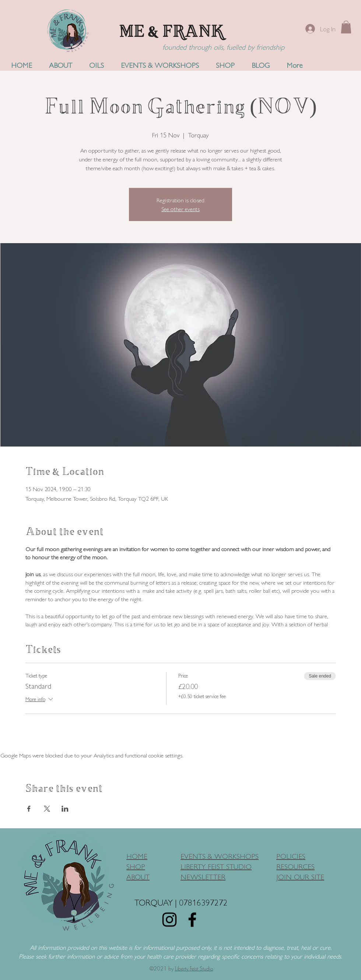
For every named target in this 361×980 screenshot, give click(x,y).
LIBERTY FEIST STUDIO (216, 866)
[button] (346, 27)
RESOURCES (295, 866)
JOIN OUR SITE (300, 876)
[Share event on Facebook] (29, 809)
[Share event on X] (47, 809)
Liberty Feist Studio (194, 968)
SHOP (136, 866)
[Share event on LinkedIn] (65, 809)
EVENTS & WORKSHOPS (220, 856)
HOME (137, 856)
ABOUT (138, 876)
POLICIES (291, 856)
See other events (180, 209)
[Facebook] (192, 920)
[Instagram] (169, 920)
